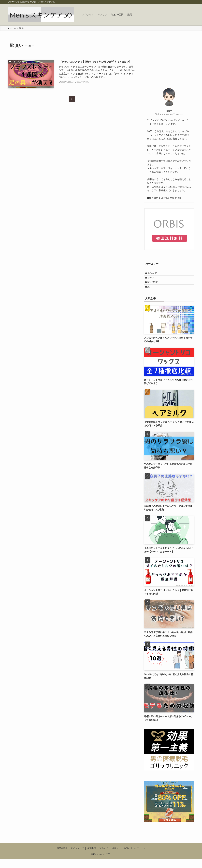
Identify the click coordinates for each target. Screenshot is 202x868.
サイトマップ (77, 858)
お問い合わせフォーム (135, 858)
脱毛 (150, 295)
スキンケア (154, 274)
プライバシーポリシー (110, 858)
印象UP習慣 (154, 288)
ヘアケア (153, 281)
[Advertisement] (169, 63)
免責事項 (91, 858)
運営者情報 (62, 858)
